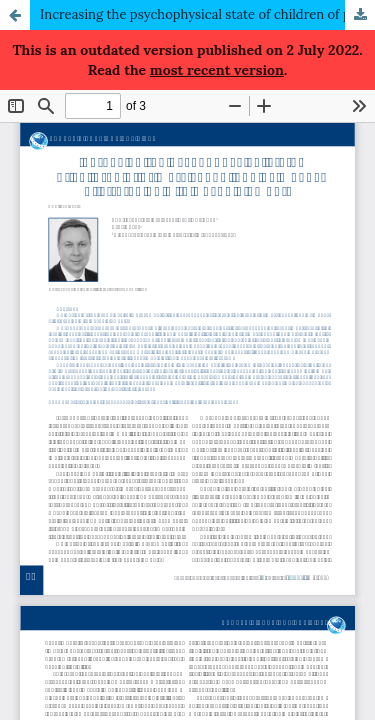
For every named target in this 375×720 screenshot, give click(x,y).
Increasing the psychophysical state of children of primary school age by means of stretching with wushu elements (207, 14)
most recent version (217, 70)
